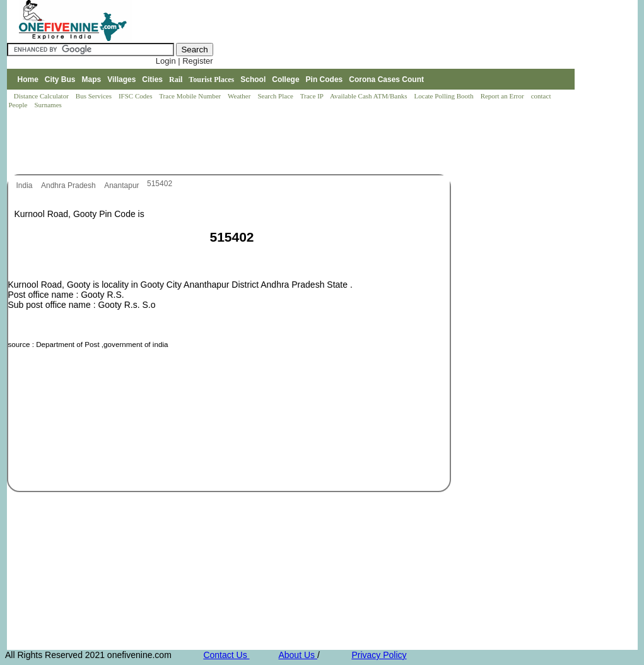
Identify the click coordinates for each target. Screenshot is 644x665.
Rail (176, 79)
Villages (121, 79)
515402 (160, 184)
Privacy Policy (379, 655)
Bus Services (94, 96)
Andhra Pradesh (69, 185)
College (285, 79)
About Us (297, 655)
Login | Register (184, 61)
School (253, 79)
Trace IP (313, 96)
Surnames (48, 105)
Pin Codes (325, 79)
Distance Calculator (41, 96)
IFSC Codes (136, 96)
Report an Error (503, 96)
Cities (152, 79)
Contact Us (226, 655)
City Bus (60, 79)
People (19, 105)
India (26, 185)
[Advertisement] (237, 143)
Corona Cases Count (386, 79)
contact (542, 96)
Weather (240, 96)
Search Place (276, 96)
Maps (92, 79)
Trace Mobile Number (191, 96)
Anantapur (123, 185)
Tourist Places (211, 79)
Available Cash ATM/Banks (369, 96)
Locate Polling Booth (445, 96)
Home (27, 79)
